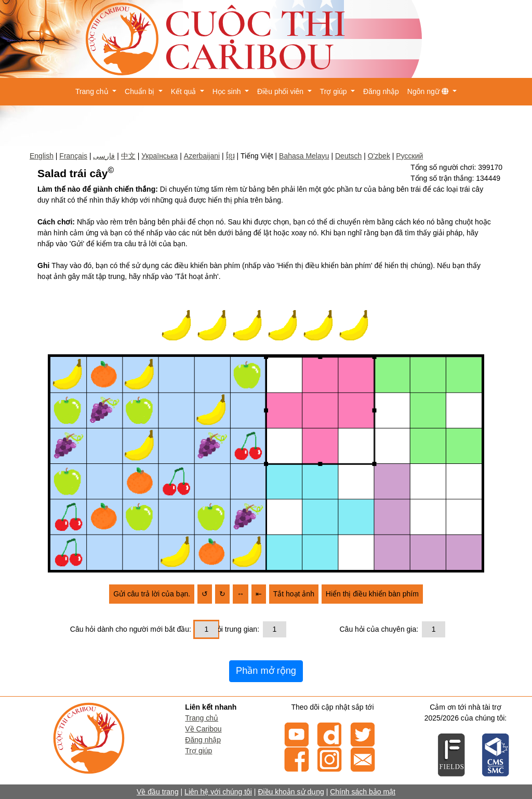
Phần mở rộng (266, 671)
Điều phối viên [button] (281, 91)
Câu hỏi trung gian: (229, 629)
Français (73, 156)
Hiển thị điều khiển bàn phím (372, 594)
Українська (159, 156)
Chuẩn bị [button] (141, 91)
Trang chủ (202, 718)
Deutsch (348, 156)
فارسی (104, 156)
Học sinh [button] (228, 91)
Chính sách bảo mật (363, 792)
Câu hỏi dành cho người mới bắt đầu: (131, 629)
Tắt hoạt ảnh (294, 594)
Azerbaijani (202, 156)
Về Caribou (203, 729)
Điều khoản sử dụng (291, 792)
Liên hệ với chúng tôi (218, 792)
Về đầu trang (158, 792)
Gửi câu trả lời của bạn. (152, 594)
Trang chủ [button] (93, 91)
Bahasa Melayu (304, 156)
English (42, 156)
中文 (128, 156)
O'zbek (379, 156)
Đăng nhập (381, 91)
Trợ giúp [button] (335, 91)
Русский (409, 156)
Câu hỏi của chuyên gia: (379, 629)
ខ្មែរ (230, 156)
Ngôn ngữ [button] (429, 91)
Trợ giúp (198, 751)
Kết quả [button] (185, 91)
